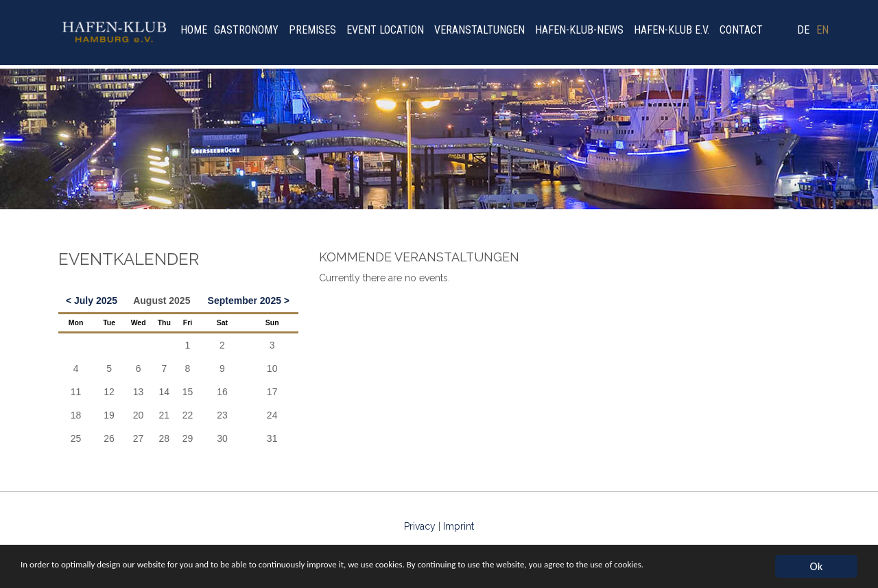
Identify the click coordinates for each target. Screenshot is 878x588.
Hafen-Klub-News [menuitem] (579, 30)
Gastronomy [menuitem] (246, 30)
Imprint (459, 526)
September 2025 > (249, 301)
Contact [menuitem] (741, 30)
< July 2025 (92, 301)
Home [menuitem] (194, 30)
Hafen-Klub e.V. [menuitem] (672, 30)
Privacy (420, 526)
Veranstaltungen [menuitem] (479, 30)
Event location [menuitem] (385, 30)
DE (803, 30)
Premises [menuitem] (312, 30)
